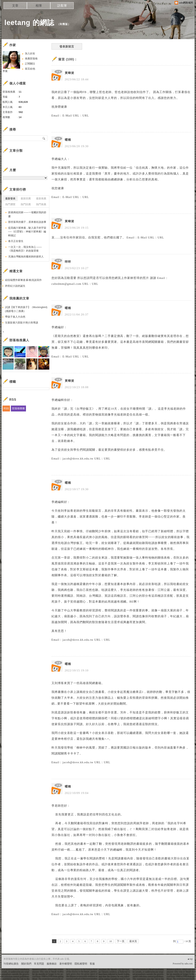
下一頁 (121, 941)
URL (86, 116)
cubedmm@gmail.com (67, 284)
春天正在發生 (16, 241)
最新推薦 (41, 198)
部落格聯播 (18, 408)
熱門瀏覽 (10, 204)
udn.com (189, 964)
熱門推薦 (41, 204)
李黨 (5, 71)
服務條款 (52, 964)
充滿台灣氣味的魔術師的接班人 (26, 257)
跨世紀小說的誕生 (15, 286)
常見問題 (39, 964)
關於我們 (26, 964)
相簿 (39, 6)
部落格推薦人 (19, 340)
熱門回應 (26, 204)
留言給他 (30, 69)
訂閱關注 (30, 64)
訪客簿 (62, 6)
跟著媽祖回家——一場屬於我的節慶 (27, 214)
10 (110, 941)
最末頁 (133, 941)
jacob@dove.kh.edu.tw (78, 459)
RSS (6, 408)
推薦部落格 (31, 59)
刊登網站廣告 (11, 964)
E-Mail (67, 116)
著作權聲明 (66, 964)
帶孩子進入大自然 (15, 317)
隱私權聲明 (81, 964)
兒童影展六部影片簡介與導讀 (22, 323)
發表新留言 (67, 47)
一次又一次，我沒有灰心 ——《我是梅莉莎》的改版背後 (25, 249)
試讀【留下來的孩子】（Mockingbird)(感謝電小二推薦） (26, 309)
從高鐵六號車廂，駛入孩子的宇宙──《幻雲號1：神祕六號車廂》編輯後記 (27, 232)
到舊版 (64, 24)
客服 (92, 964)
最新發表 (10, 198)
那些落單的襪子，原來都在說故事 (27, 222)
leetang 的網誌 (29, 23)
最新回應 (26, 198)
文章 (15, 6)
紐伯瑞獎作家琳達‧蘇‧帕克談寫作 (23, 280)
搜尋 (44, 138)
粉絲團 (7, 977)
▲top (190, 959)
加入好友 (30, 53)
